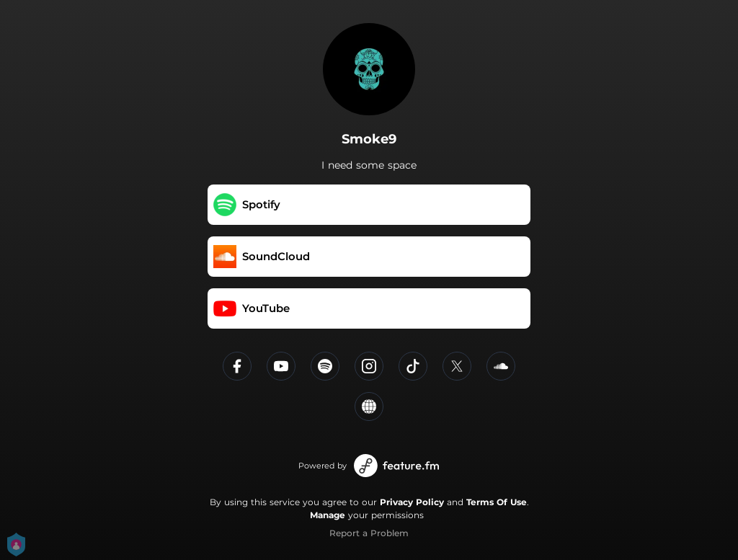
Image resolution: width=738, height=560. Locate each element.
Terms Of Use (497, 502)
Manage (328, 515)
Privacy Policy (412, 502)
